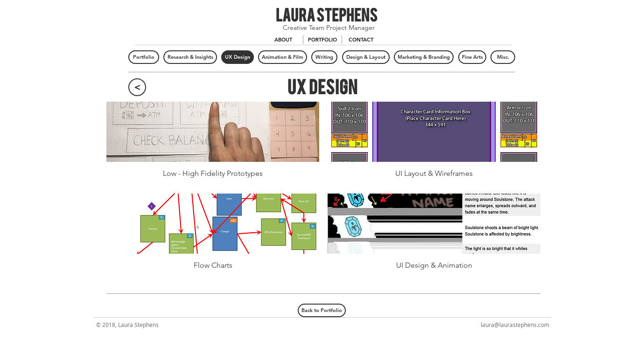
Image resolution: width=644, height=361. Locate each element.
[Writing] (324, 57)
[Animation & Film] (283, 57)
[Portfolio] (144, 57)
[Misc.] (503, 57)
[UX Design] (238, 57)
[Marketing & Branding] (424, 57)
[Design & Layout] (366, 57)
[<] (137, 87)
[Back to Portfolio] (322, 310)
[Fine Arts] (472, 57)
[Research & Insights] (190, 57)
